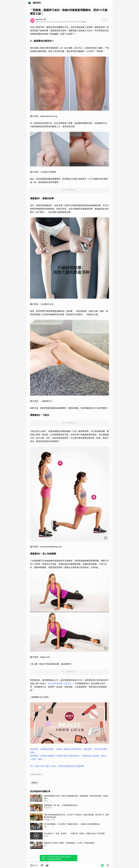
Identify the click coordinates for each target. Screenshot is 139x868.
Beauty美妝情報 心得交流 (60, 683)
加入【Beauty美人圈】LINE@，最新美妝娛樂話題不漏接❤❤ (57, 766)
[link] (42, 865)
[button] (34, 865)
